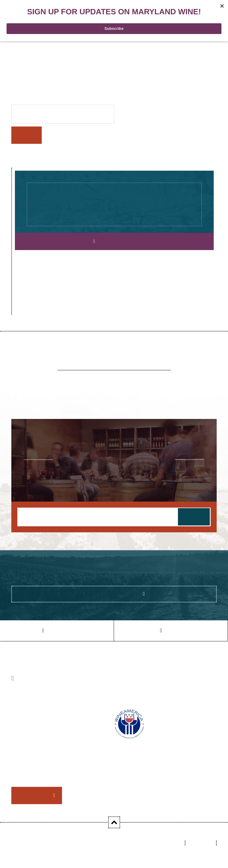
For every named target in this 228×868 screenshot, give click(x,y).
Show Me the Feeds (112, 594)
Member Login (35, 795)
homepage (196, 77)
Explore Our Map (116, 241)
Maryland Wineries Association (85, 843)
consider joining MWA (101, 771)
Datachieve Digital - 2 (34, 848)
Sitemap (201, 843)
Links (173, 843)
